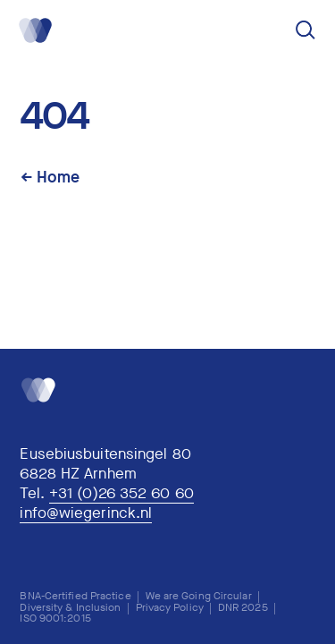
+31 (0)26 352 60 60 (121, 494)
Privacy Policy (170, 607)
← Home (50, 177)
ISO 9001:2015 (55, 618)
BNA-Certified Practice (75, 596)
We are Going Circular (199, 596)
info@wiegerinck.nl (86, 514)
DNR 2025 (243, 607)
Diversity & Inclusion (70, 607)
